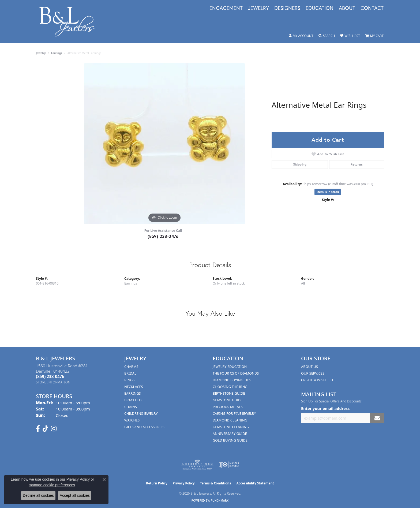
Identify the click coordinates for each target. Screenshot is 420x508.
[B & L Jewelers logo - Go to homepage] (70, 22)
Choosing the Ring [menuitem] (230, 387)
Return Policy (157, 483)
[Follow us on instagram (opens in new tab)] (54, 429)
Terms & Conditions (216, 483)
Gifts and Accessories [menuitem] (144, 427)
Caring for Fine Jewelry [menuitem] (234, 413)
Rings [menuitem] (129, 380)
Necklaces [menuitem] (134, 387)
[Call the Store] (50, 376)
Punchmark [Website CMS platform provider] (220, 500)
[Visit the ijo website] (229, 465)
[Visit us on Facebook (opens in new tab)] (38, 429)
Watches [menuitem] (132, 420)
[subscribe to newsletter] (377, 418)
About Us (310, 367)
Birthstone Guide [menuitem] (229, 393)
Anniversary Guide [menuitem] (230, 434)
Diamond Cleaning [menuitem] (230, 420)
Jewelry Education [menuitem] (230, 367)
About (347, 8)
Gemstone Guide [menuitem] (228, 400)
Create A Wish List (317, 380)
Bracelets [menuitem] (133, 400)
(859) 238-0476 (163, 236)
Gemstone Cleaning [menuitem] (231, 427)
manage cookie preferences (52, 485)
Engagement (226, 8)
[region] (164, 144)
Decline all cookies (38, 495)
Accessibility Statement (255, 483)
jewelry (41, 53)
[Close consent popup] (104, 480)
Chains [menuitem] (131, 407)
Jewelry (258, 8)
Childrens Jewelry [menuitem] (141, 413)
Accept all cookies (75, 495)
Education (320, 8)
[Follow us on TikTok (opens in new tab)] (45, 429)
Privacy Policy (184, 483)
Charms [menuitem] (131, 367)
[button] (301, 36)
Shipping (300, 164)
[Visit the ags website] (197, 465)
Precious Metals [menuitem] (228, 407)
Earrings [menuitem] (133, 393)
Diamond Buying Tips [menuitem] (232, 380)
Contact (372, 8)
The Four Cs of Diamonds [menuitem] (236, 373)
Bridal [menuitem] (130, 373)
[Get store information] (53, 382)
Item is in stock (328, 192)
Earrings (57, 53)
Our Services (313, 373)
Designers (287, 8)
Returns (357, 164)
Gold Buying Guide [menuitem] (230, 440)
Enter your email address (325, 408)
